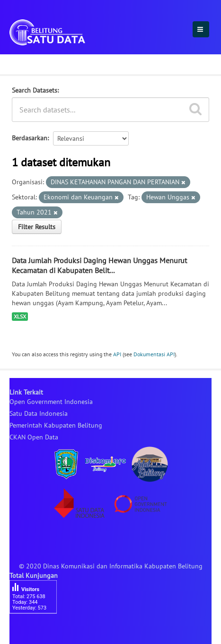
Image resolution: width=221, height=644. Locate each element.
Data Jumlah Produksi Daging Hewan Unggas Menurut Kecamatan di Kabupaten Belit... (99, 265)
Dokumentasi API (154, 354)
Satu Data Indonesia (39, 413)
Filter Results (37, 227)
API (117, 354)
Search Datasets (35, 90)
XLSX (20, 316)
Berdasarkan (30, 138)
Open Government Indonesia (51, 402)
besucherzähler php (38, 630)
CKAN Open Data (34, 437)
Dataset (25, 63)
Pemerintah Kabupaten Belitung (56, 425)
